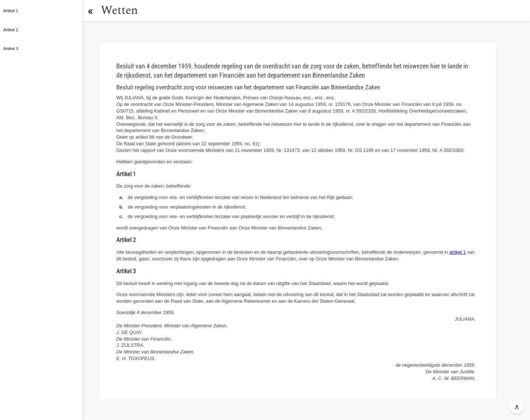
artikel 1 (458, 252)
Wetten (119, 10)
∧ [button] (517, 407)
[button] (90, 11)
